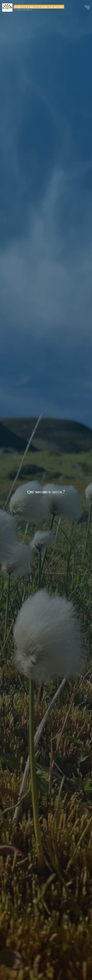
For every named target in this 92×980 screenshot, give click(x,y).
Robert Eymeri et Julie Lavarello (39, 7)
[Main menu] (87, 7)
